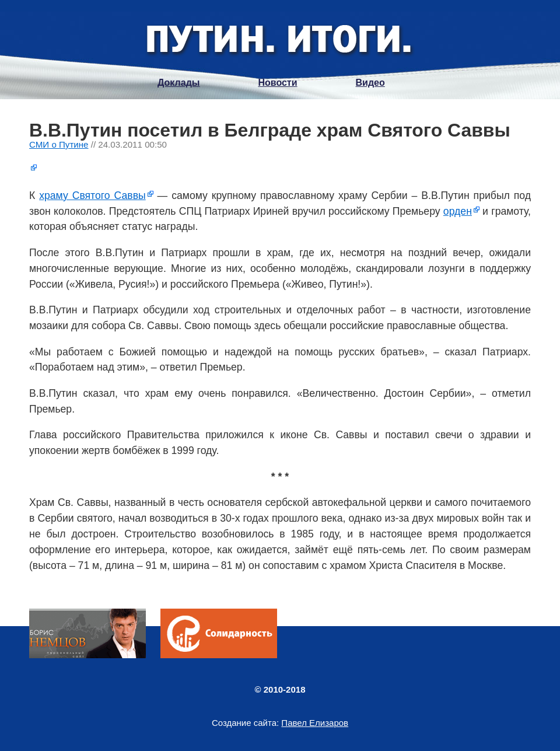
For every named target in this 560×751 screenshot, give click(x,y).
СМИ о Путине (59, 144)
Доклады (178, 83)
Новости (277, 83)
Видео (370, 83)
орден (458, 211)
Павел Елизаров (315, 723)
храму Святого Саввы (92, 195)
